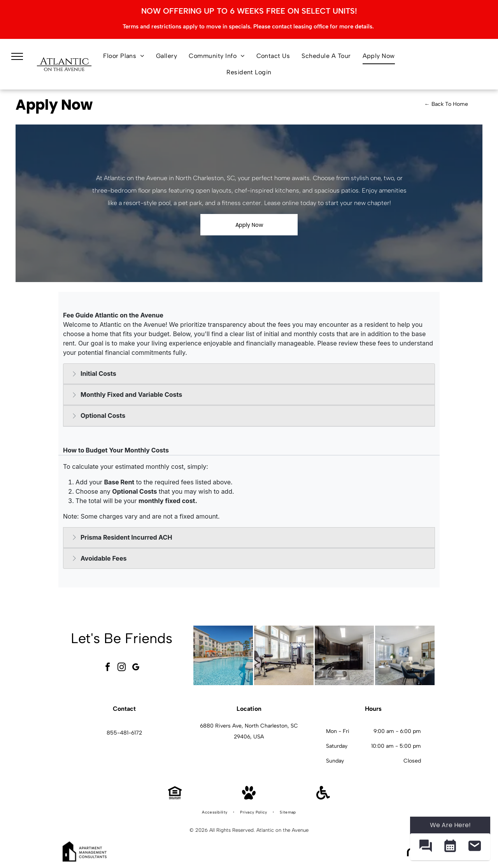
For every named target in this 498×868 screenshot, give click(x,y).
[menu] (17, 56)
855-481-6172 (124, 733)
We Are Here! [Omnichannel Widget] (450, 825)
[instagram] (122, 668)
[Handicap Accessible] (323, 797)
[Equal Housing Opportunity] (175, 797)
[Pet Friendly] (249, 797)
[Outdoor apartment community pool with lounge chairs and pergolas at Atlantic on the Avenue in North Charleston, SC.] (223, 655)
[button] (425, 847)
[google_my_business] (136, 668)
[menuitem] (124, 56)
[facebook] (108, 668)
